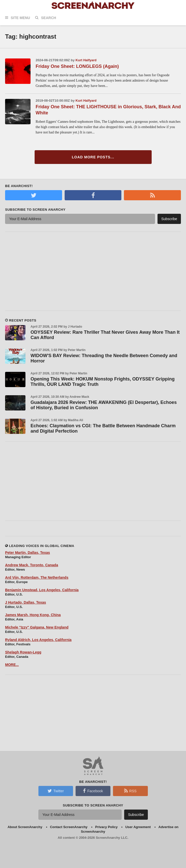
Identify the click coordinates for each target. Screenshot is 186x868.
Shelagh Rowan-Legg (23, 652)
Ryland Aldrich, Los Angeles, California (38, 640)
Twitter (56, 791)
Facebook (93, 791)
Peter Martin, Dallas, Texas (27, 553)
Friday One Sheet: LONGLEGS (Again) (77, 66)
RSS (130, 791)
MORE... (12, 665)
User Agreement (138, 827)
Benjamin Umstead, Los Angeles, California (42, 590)
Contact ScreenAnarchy (69, 827)
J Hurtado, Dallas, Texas (26, 602)
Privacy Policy (106, 827)
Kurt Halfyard (86, 60)
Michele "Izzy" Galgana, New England (37, 627)
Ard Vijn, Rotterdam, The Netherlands (37, 577)
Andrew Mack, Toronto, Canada (32, 565)
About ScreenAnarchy (25, 827)
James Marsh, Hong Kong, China (33, 615)
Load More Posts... (93, 157)
